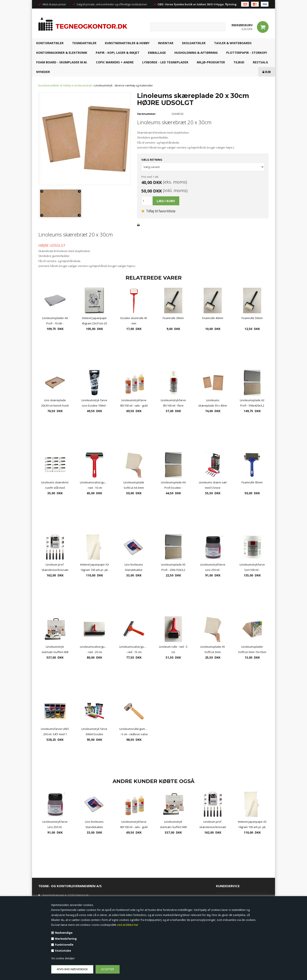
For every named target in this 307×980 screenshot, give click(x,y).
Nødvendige (64, 933)
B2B (267, 72)
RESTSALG (260, 62)
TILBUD (239, 62)
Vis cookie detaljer (63, 958)
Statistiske (63, 951)
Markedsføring (66, 939)
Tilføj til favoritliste (158, 211)
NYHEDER (43, 72)
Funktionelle (64, 945)
